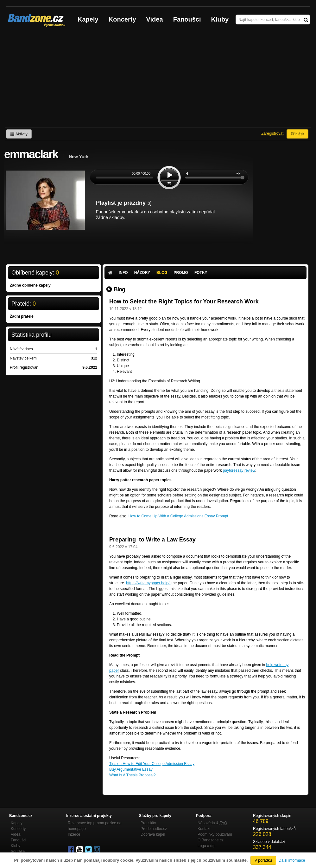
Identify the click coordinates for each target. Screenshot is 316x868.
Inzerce (74, 834)
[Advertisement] (158, 80)
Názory (142, 273)
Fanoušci (187, 19)
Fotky (201, 273)
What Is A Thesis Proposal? (133, 775)
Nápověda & (212, 823)
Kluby (220, 19)
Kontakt (204, 829)
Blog (162, 273)
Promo (181, 273)
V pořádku (263, 860)
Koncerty (122, 19)
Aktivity (19, 134)
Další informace (292, 860)
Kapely (88, 19)
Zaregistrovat (272, 133)
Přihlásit (297, 134)
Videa (155, 19)
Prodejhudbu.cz (154, 829)
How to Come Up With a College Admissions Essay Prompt (178, 516)
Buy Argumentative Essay (131, 769)
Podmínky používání (215, 834)
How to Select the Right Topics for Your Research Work (184, 301)
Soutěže (18, 852)
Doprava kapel (153, 834)
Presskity (148, 823)
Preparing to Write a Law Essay (152, 540)
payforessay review (239, 470)
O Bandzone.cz (211, 840)
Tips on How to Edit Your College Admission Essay (152, 764)
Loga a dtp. (207, 846)
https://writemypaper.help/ (148, 583)
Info (123, 273)
